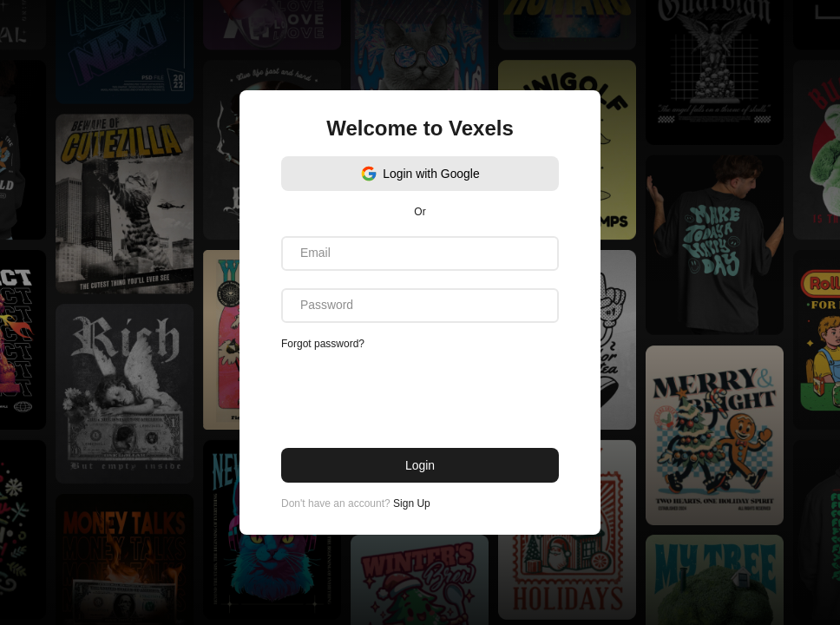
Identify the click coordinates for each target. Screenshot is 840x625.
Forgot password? (323, 344)
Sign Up (412, 503)
